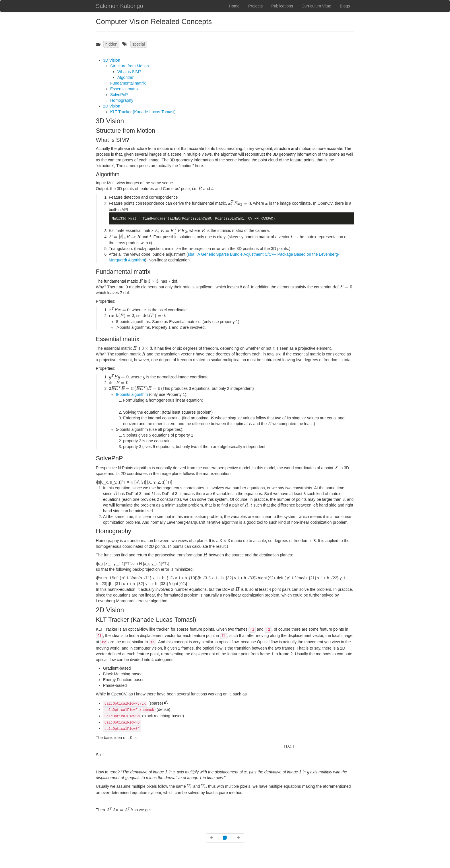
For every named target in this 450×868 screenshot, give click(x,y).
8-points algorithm (132, 394)
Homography (122, 100)
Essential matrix (124, 89)
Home (234, 6)
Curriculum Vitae (316, 6)
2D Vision (112, 106)
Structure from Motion (130, 66)
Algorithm (126, 77)
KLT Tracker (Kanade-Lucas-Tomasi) (143, 112)
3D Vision (112, 60)
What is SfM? (129, 72)
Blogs (345, 6)
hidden (111, 44)
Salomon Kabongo (120, 6)
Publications (282, 6)
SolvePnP (119, 95)
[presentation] (200, 188)
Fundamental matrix (128, 83)
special (139, 44)
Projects (256, 6)
